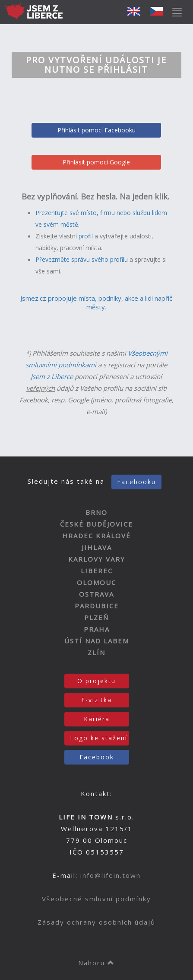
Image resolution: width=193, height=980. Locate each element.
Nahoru (96, 963)
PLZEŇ (96, 617)
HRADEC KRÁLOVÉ (96, 536)
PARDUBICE (97, 606)
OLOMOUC (96, 582)
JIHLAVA (97, 547)
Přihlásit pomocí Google (96, 162)
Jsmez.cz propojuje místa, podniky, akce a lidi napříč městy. (96, 302)
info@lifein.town (111, 875)
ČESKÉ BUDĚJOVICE (96, 524)
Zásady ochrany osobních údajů (96, 922)
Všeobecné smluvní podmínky (96, 899)
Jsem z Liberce (52, 376)
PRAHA (97, 629)
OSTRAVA (96, 594)
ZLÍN (96, 652)
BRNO (96, 512)
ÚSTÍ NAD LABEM (97, 641)
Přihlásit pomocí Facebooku (96, 130)
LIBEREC (97, 571)
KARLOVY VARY (97, 559)
